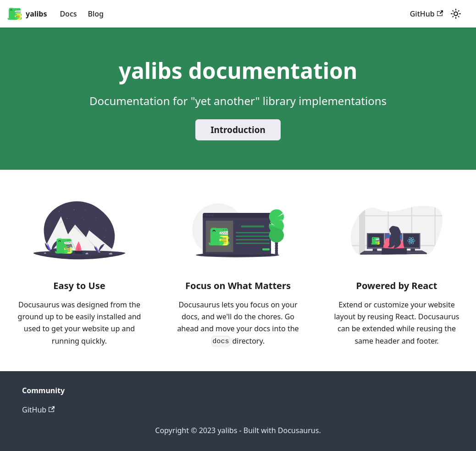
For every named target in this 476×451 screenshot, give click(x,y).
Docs (68, 14)
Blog (96, 14)
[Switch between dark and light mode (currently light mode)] (456, 14)
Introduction (238, 130)
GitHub (426, 14)
